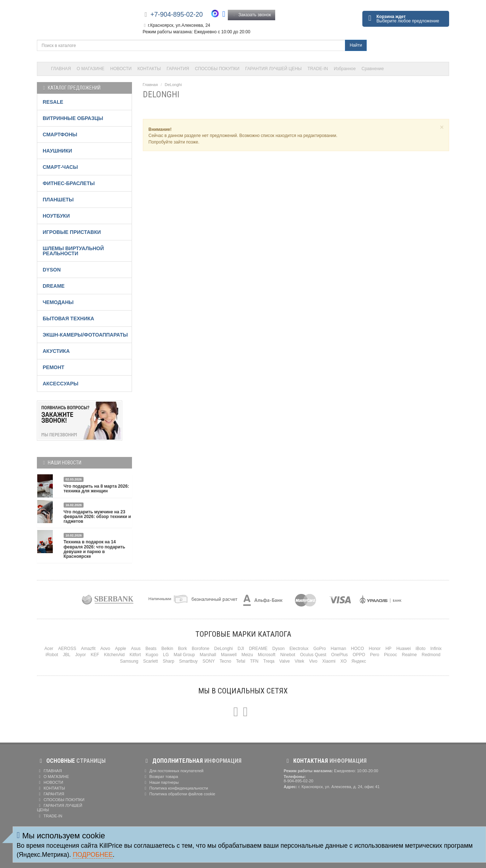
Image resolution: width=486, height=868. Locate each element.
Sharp (169, 661)
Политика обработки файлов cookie (179, 794)
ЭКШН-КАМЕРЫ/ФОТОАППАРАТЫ (85, 335)
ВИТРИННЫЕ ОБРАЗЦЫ (73, 118)
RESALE (53, 102)
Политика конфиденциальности (176, 788)
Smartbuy (188, 661)
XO (343, 661)
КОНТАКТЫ (149, 69)
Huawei (404, 649)
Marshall (208, 655)
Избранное (345, 69)
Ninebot (288, 655)
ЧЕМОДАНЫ (58, 302)
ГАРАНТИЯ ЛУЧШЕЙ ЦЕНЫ (273, 69)
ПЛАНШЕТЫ (58, 200)
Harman (338, 649)
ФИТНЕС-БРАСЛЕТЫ (69, 183)
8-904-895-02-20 (299, 781)
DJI (241, 649)
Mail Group (184, 655)
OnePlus (340, 655)
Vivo (313, 661)
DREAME (54, 286)
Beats (151, 649)
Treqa (269, 661)
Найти (356, 45)
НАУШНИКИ (57, 151)
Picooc (391, 655)
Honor (375, 649)
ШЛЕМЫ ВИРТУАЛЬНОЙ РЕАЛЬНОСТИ (73, 251)
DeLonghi (173, 85)
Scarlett (151, 661)
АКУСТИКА (56, 351)
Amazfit (88, 649)
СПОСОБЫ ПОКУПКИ (217, 69)
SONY (209, 661)
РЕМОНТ (54, 367)
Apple (121, 649)
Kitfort (135, 655)
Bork (182, 649)
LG (166, 655)
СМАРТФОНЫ (60, 134)
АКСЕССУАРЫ (61, 384)
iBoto (420, 649)
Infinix (436, 649)
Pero (374, 655)
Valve (284, 661)
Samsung (129, 661)
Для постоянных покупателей (173, 771)
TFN (254, 661)
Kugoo (152, 655)
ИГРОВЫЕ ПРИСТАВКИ (72, 232)
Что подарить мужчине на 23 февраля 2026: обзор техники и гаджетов (97, 517)
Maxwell (229, 655)
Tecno (225, 661)
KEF (95, 655)
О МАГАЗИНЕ (91, 69)
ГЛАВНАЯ (61, 69)
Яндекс (359, 661)
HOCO (358, 649)
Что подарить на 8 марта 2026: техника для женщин (96, 489)
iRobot (52, 655)
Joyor (80, 655)
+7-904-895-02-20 (177, 14)
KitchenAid (114, 655)
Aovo (105, 649)
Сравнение (373, 69)
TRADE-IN (318, 69)
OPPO (359, 655)
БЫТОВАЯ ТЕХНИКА (68, 318)
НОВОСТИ (121, 69)
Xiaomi (329, 661)
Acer (49, 649)
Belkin (167, 649)
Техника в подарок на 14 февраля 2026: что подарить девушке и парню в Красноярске (94, 549)
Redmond (431, 655)
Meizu (247, 655)
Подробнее (93, 855)
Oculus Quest (313, 655)
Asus (136, 649)
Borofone (201, 649)
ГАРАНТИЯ (178, 69)
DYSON (52, 270)
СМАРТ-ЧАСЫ (60, 167)
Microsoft (267, 655)
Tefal (241, 661)
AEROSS (67, 649)
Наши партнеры (161, 782)
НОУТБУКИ (56, 216)
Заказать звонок (252, 15)
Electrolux (299, 649)
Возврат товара (161, 777)
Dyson (278, 649)
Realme (409, 655)
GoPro (319, 649)
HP (389, 649)
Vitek (299, 661)
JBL (67, 655)
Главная (150, 85)
